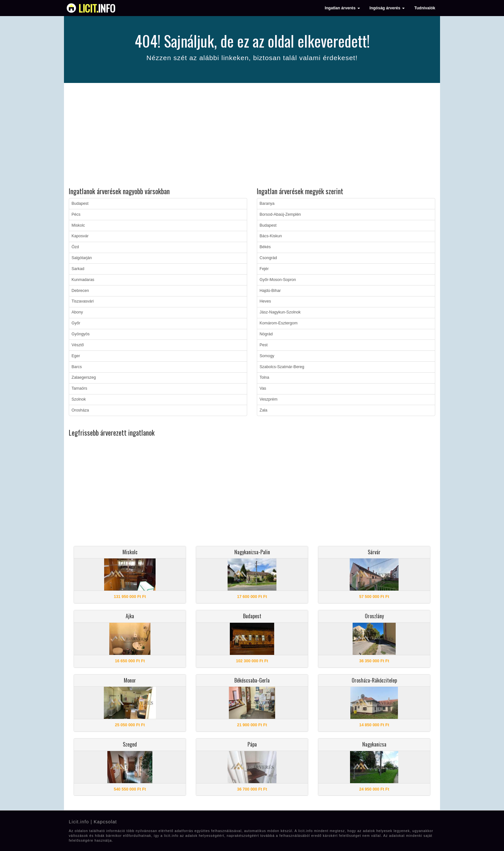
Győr (76, 323)
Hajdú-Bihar (270, 291)
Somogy (267, 356)
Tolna (265, 377)
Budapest (80, 204)
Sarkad (78, 269)
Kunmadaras (83, 280)
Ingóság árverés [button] (387, 8)
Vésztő (78, 345)
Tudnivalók (425, 8)
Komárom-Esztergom (279, 323)
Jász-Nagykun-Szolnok (280, 312)
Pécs (76, 214)
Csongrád (268, 258)
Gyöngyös (81, 334)
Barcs (77, 367)
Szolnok (79, 399)
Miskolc (78, 225)
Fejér (264, 269)
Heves (265, 301)
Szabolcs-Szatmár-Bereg (282, 367)
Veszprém (269, 399)
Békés (265, 247)
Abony (77, 312)
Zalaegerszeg (84, 377)
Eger (76, 356)
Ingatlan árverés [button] (342, 8)
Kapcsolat (105, 822)
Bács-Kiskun (271, 236)
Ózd (75, 247)
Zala (264, 410)
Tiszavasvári (83, 301)
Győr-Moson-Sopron (278, 280)
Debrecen (80, 291)
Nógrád (266, 334)
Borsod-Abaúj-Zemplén (280, 214)
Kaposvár (80, 236)
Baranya (267, 204)
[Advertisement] (252, 136)
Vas (263, 388)
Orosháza (80, 410)
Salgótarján (82, 258)
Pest (264, 345)
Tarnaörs (80, 388)
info (97, 8)
